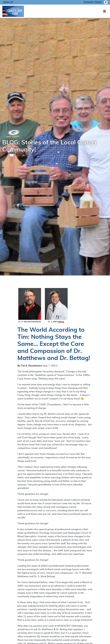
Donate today (93, 2)
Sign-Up (8, 2)
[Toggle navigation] (105, 11)
